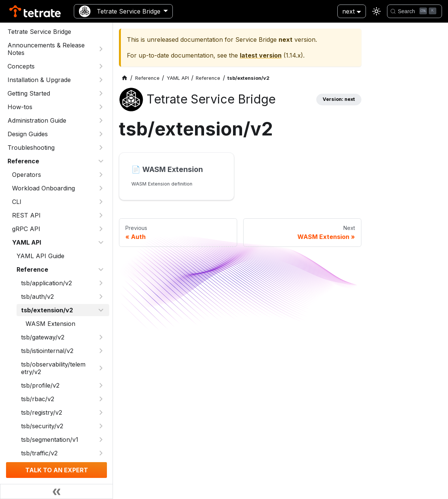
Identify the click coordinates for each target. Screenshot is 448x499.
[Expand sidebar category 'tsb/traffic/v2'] (101, 453)
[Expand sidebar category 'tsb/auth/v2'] (101, 297)
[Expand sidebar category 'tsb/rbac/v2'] (101, 399)
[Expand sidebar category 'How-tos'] (101, 107)
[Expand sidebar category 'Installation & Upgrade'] (101, 80)
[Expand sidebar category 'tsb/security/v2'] (101, 426)
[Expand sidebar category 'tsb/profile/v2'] (101, 385)
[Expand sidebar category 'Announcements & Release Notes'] (101, 49)
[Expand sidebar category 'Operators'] (101, 175)
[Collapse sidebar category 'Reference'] (101, 161)
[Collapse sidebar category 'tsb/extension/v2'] (101, 310)
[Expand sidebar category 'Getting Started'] (101, 93)
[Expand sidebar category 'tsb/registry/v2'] (101, 412)
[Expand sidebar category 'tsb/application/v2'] (101, 283)
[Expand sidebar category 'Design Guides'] (101, 134)
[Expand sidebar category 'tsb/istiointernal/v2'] (101, 351)
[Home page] (125, 78)
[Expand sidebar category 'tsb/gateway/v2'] (101, 337)
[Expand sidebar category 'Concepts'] (101, 66)
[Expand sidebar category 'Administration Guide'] (101, 120)
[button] (58, 215)
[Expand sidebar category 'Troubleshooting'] (101, 148)
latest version (261, 55)
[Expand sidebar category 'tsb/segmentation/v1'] (101, 440)
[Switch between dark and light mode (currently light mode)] (376, 11)
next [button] (348, 11)
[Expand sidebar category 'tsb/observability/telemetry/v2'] (101, 368)
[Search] (414, 11)
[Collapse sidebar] (56, 491)
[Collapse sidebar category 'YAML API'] (101, 242)
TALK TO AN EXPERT (57, 470)
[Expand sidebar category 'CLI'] (101, 202)
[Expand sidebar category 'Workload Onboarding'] (101, 188)
